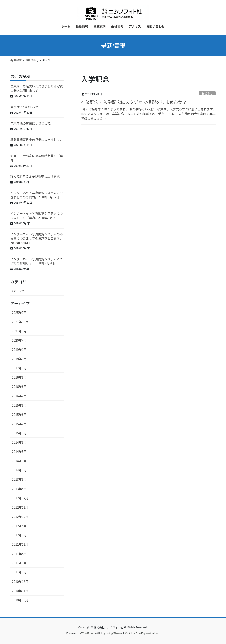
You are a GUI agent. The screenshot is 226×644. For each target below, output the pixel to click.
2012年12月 (20, 498)
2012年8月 (19, 526)
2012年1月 (19, 535)
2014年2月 (19, 470)
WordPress (88, 633)
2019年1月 (19, 350)
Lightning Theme (112, 633)
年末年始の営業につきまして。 (32, 123)
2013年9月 (19, 479)
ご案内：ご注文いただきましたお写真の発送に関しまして (37, 88)
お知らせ (207, 93)
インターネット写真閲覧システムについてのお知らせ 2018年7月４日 (37, 261)
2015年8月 (19, 415)
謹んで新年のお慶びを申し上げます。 (36, 176)
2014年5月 (19, 452)
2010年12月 (20, 581)
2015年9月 (19, 405)
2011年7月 (19, 563)
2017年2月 (19, 368)
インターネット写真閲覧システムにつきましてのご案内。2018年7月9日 (37, 216)
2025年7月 (19, 313)
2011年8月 (19, 554)
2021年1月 (19, 331)
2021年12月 (20, 322)
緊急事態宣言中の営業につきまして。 (37, 140)
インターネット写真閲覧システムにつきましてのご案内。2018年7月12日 (37, 195)
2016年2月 (19, 396)
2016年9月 (19, 377)
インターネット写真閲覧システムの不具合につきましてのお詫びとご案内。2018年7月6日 (37, 238)
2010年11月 (20, 591)
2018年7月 (19, 359)
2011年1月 (19, 572)
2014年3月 (19, 461)
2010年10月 (20, 600)
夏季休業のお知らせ (24, 107)
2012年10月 (20, 517)
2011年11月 (20, 544)
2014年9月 (19, 442)
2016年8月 (19, 387)
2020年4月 (19, 340)
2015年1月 (19, 433)
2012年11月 (20, 507)
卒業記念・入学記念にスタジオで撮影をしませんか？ (134, 102)
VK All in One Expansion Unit (142, 633)
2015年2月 (19, 424)
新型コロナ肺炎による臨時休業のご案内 (37, 158)
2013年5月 (19, 489)
